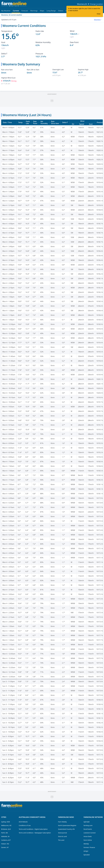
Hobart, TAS (5, 844)
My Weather (6, 11)
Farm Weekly (62, 822)
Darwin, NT (5, 847)
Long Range (51, 11)
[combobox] (98, 20)
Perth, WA (5, 833)
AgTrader (87, 822)
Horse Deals (88, 836)
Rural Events (88, 829)
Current (16, 11)
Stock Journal (62, 833)
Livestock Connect (90, 833)
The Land (61, 840)
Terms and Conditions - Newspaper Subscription (35, 833)
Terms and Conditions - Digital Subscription (33, 829)
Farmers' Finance (89, 847)
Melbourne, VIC (6, 825)
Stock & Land (62, 836)
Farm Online (88, 840)
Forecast (25, 11)
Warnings (34, 11)
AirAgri (86, 851)
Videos (61, 11)
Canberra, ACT (6, 840)
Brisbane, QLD (6, 829)
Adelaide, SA (5, 836)
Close (99, 14)
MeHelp (86, 844)
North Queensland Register (67, 825)
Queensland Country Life (66, 829)
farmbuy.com (88, 825)
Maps (42, 11)
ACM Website (23, 822)
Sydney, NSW (6, 822)
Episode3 (87, 855)
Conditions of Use (25, 825)
